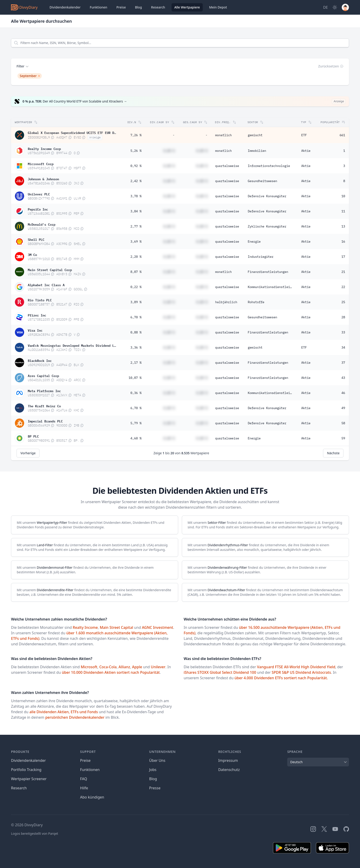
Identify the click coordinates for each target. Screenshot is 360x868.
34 (343, 347)
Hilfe (84, 788)
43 (343, 378)
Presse (155, 788)
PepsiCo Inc (38, 209)
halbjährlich (226, 302)
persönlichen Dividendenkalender (75, 717)
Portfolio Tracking (26, 770)
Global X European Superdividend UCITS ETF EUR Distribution (72, 132)
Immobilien (257, 151)
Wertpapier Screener (29, 779)
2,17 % (136, 363)
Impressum (228, 760)
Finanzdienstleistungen (268, 272)
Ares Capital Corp (43, 375)
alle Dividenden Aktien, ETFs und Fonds (64, 712)
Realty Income (85, 627)
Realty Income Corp (44, 148)
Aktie (306, 151)
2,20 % (136, 257)
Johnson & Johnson (43, 179)
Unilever (158, 667)
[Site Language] (325, 7)
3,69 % (136, 241)
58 (343, 423)
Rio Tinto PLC (40, 300)
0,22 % (136, 287)
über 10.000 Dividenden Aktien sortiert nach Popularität (111, 672)
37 (343, 363)
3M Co (32, 254)
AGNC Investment (157, 627)
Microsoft (89, 667)
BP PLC (33, 436)
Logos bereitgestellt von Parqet (35, 833)
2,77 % (136, 226)
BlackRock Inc (40, 360)
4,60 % (136, 438)
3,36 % (136, 347)
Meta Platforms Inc (44, 391)
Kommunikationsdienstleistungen (272, 287)
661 (342, 135)
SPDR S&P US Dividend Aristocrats (301, 672)
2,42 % (136, 181)
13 (343, 226)
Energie (254, 241)
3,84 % (136, 211)
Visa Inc (35, 330)
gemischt (255, 135)
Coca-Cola (108, 667)
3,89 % (136, 302)
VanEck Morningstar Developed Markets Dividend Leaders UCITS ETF (72, 345)
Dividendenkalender (65, 7)
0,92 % (136, 166)
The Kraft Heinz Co (44, 406)
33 (343, 332)
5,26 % (136, 151)
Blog (153, 779)
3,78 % (136, 196)
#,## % (169, 151)
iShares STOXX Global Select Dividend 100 (220, 672)
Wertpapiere (187, 7)
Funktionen (98, 7)
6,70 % (136, 317)
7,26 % (136, 135)
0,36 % (136, 393)
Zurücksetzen (331, 66)
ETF (304, 135)
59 (343, 438)
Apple (137, 667)
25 (343, 302)
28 (343, 317)
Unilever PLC (39, 194)
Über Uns (157, 760)
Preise (121, 7)
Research (19, 788)
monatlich (223, 135)
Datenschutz (229, 770)
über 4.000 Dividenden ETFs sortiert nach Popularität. (281, 678)
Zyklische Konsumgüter (267, 226)
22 (343, 287)
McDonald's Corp (42, 224)
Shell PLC (36, 239)
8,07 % (136, 272)
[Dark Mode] (335, 7)
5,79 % (136, 423)
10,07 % (135, 378)
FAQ (84, 779)
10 (343, 196)
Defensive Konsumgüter (267, 196)
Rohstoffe (256, 302)
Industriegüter (261, 257)
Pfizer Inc (37, 315)
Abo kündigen (92, 797)
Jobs (153, 770)
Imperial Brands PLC (45, 421)
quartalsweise (227, 166)
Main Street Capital (116, 627)
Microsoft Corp (41, 164)
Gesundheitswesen (262, 181)
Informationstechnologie (269, 166)
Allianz (124, 667)
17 (343, 257)
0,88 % (136, 332)
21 (343, 272)
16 (343, 241)
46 (343, 393)
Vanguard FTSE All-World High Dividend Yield (296, 667)
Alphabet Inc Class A (46, 285)
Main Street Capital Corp (50, 269)
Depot (218, 7)
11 (343, 211)
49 (343, 408)
